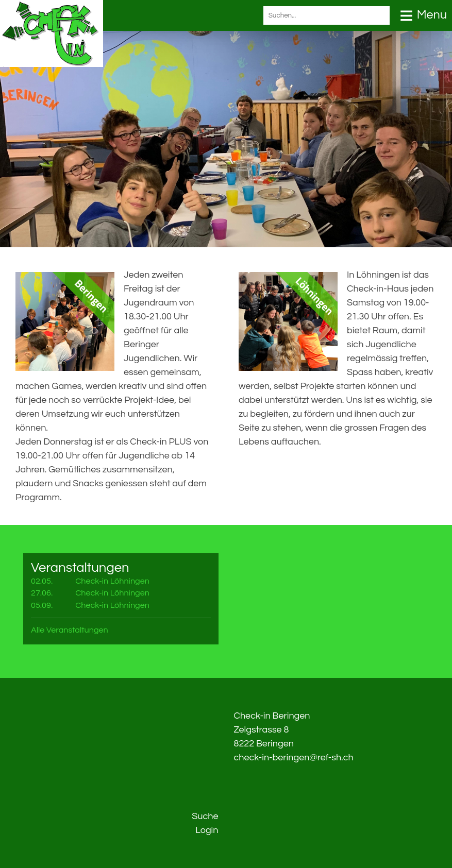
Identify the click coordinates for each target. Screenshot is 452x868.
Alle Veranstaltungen (70, 630)
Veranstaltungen (80, 568)
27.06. (42, 593)
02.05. (42, 581)
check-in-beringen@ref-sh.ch (294, 758)
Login (207, 830)
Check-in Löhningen (112, 581)
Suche (205, 816)
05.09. (42, 605)
